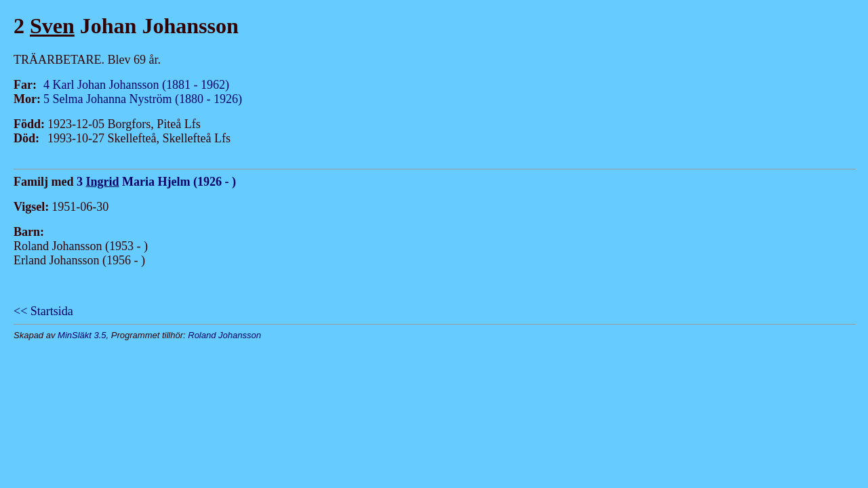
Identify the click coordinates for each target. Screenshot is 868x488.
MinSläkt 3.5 (82, 335)
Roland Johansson (224, 335)
